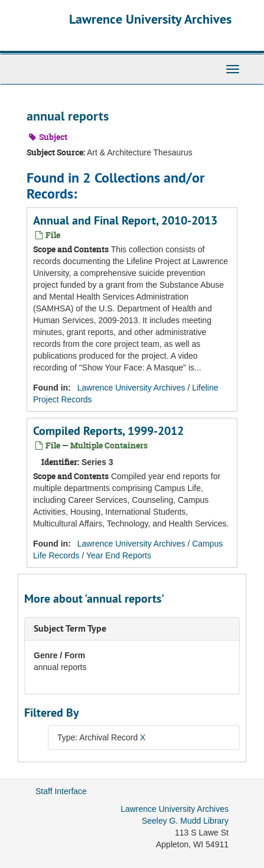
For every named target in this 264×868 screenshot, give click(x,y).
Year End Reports (119, 555)
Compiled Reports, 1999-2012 (108, 431)
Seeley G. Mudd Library (185, 821)
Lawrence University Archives (150, 19)
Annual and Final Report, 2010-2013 (125, 220)
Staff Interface (61, 791)
